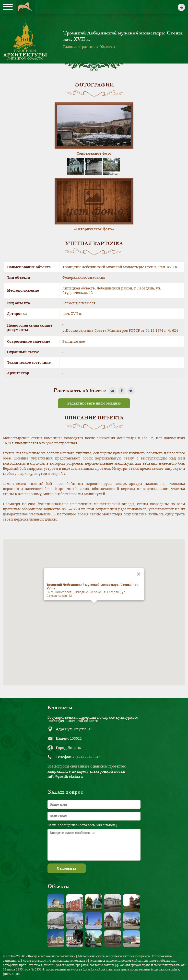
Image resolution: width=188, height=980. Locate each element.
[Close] (139, 574)
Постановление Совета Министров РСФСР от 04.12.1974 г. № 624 (122, 330)
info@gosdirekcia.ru (65, 776)
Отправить (67, 868)
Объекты (107, 47)
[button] (94, 608)
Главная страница (79, 47)
